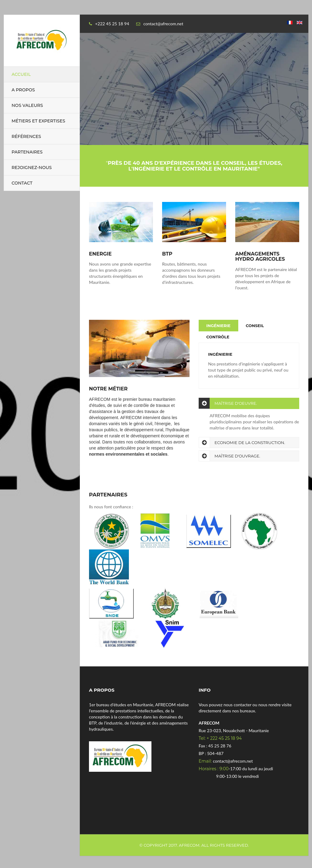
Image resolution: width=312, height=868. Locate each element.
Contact (22, 183)
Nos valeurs (27, 105)
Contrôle (218, 337)
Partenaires (27, 152)
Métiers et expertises (38, 121)
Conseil (255, 326)
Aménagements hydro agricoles (260, 257)
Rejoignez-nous (32, 168)
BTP (167, 254)
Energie (100, 254)
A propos (23, 90)
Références (26, 136)
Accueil (21, 74)
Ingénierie (218, 326)
